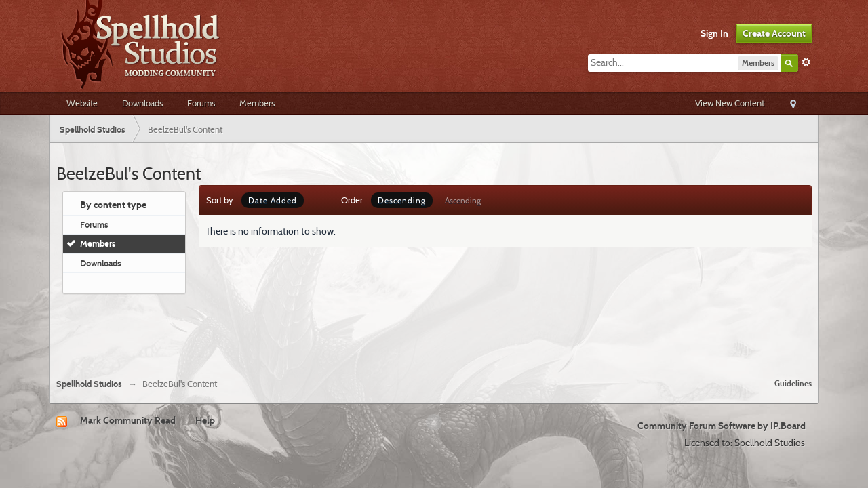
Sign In (714, 33)
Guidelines (793, 383)
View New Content (730, 103)
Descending (402, 200)
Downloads (142, 103)
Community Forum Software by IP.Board (722, 426)
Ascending (463, 200)
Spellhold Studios (89, 384)
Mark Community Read (128, 420)
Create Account (774, 33)
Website (82, 103)
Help (205, 420)
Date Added (273, 200)
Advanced (806, 62)
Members (257, 103)
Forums (201, 103)
